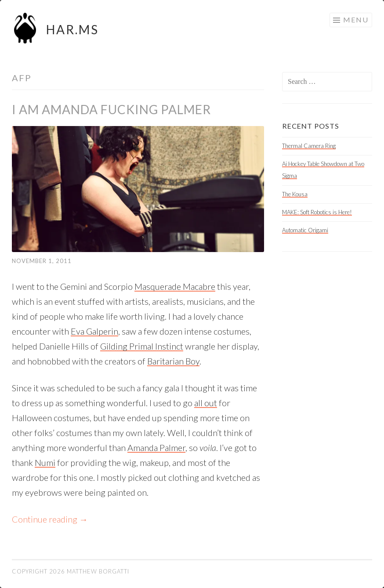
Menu (356, 20)
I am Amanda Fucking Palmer (111, 109)
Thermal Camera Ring (309, 146)
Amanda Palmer (156, 447)
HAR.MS (72, 29)
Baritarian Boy (173, 361)
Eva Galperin (94, 331)
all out (206, 403)
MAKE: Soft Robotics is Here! (317, 212)
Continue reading (50, 519)
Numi (45, 462)
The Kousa (295, 194)
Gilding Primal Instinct (142, 346)
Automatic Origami (305, 230)
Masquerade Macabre (175, 286)
